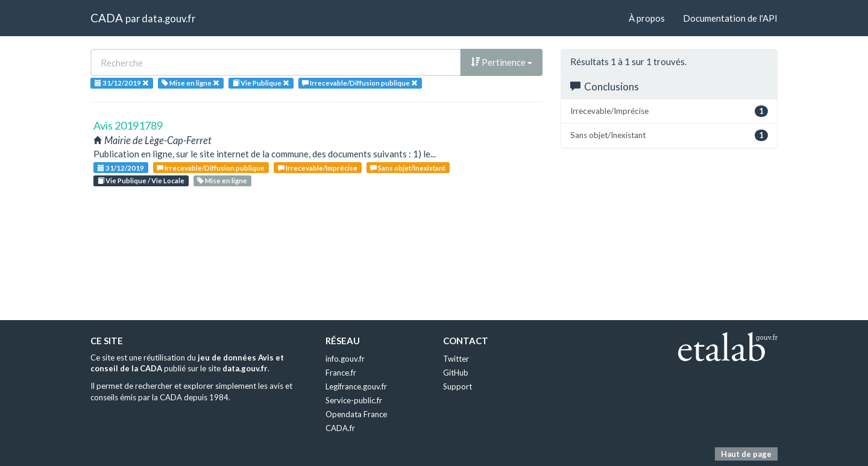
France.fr (341, 373)
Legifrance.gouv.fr (356, 386)
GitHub (456, 373)
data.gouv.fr (168, 18)
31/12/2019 (121, 168)
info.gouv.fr (345, 359)
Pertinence (502, 62)
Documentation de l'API (730, 18)
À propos (647, 18)
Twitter (456, 359)
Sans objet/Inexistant (408, 168)
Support (458, 386)
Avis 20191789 (128, 125)
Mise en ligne (222, 181)
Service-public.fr (354, 400)
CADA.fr (340, 428)
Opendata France (356, 414)
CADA (107, 18)
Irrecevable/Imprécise (318, 168)
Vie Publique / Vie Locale (141, 181)
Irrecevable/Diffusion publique (211, 168)
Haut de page (746, 454)
